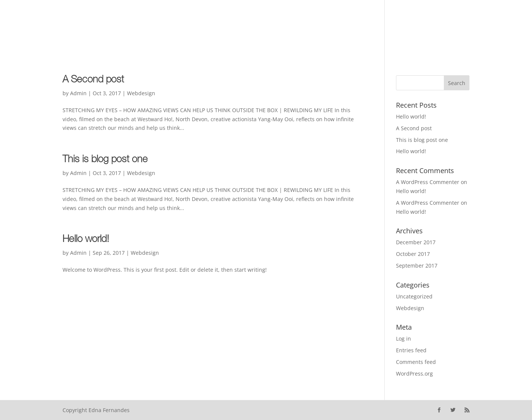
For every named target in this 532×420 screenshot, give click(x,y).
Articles (177, 27)
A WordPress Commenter (428, 182)
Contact (211, 27)
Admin (78, 93)
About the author (101, 27)
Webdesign (141, 93)
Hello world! (86, 240)
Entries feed (411, 350)
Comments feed (416, 362)
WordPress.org (414, 374)
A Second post (93, 80)
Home (57, 27)
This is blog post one (105, 160)
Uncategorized (414, 296)
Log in (404, 339)
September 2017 (417, 266)
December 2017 (416, 242)
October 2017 (413, 254)
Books (146, 27)
